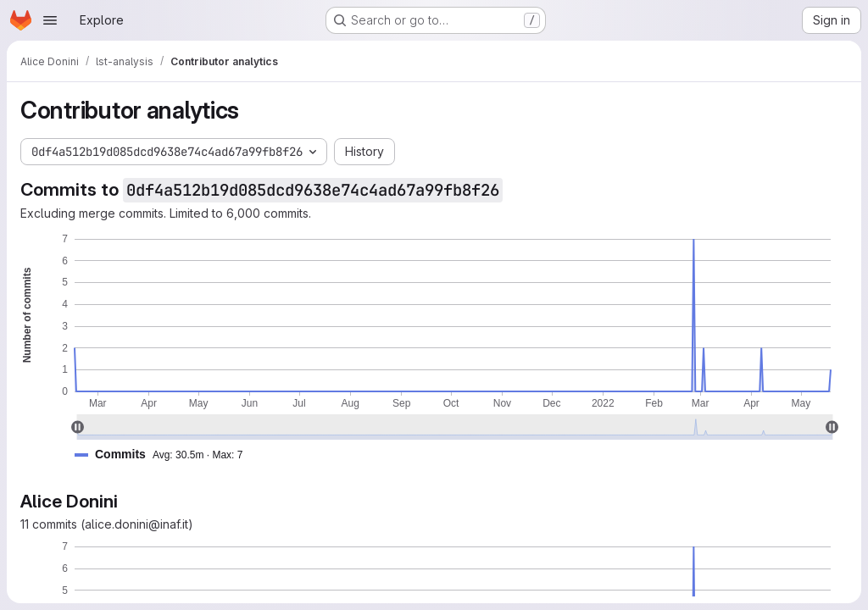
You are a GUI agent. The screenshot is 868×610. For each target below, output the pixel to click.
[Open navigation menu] (50, 20)
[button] (165, 455)
